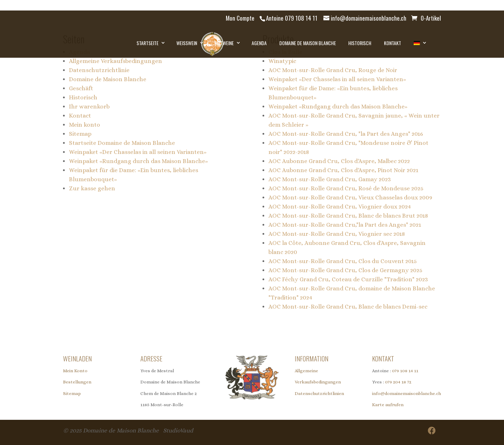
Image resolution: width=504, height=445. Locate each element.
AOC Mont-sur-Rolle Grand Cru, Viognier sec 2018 (337, 234)
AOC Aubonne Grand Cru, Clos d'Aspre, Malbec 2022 (339, 161)
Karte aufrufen (388, 405)
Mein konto (85, 125)
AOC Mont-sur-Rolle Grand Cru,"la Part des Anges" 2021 (345, 225)
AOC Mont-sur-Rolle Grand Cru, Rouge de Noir (333, 70)
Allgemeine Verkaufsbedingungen (115, 61)
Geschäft (81, 88)
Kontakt (393, 43)
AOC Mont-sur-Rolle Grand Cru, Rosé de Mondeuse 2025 (346, 188)
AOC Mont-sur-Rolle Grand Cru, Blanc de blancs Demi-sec (348, 307)
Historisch (360, 43)
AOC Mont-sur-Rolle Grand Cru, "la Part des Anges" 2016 (346, 134)
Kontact (80, 116)
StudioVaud (178, 430)
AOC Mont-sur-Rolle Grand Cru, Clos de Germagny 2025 (345, 270)
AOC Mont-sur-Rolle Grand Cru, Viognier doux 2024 (340, 207)
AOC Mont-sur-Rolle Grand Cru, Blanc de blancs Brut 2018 (348, 216)
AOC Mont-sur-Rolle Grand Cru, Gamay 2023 (330, 179)
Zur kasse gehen (92, 188)
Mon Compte (240, 18)
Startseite (148, 43)
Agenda (259, 43)
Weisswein (187, 43)
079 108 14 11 (405, 371)
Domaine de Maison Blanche (308, 43)
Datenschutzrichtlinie (99, 70)
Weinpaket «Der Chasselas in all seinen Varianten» (138, 152)
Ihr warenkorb (89, 107)
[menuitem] (419, 43)
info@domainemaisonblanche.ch (407, 393)
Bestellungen (77, 382)
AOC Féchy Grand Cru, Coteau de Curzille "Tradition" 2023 (348, 279)
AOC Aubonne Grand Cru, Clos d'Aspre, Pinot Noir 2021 (343, 170)
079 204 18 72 (398, 382)
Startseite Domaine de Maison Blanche (122, 143)
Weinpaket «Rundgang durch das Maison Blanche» (138, 161)
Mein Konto (75, 371)
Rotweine (224, 43)
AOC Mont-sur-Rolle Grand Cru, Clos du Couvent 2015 (343, 261)
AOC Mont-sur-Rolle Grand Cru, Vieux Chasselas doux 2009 (350, 197)
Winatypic (282, 61)
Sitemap (80, 134)
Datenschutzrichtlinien (319, 393)
